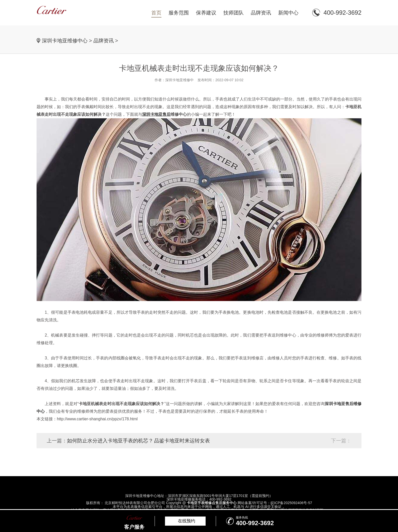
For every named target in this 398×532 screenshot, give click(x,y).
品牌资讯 (261, 13)
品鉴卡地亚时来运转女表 (182, 441)
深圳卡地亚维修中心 (65, 41)
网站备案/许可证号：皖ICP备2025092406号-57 (275, 503)
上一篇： (57, 441)
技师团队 (234, 13)
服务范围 (179, 13)
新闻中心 (288, 13)
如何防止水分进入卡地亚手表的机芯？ (110, 441)
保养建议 (206, 13)
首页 (156, 13)
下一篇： (341, 441)
